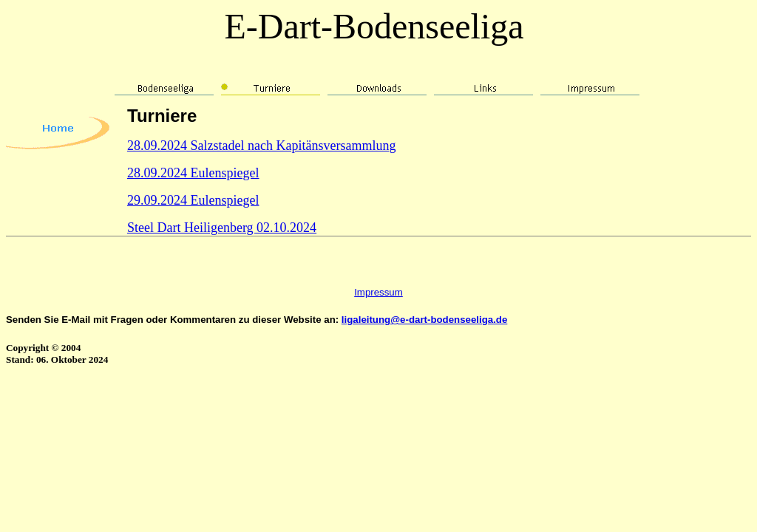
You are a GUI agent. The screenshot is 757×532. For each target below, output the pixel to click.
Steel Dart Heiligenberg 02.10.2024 (222, 228)
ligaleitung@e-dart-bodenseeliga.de (424, 320)
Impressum (378, 292)
